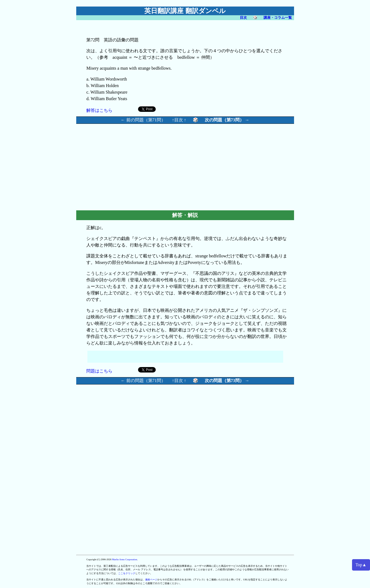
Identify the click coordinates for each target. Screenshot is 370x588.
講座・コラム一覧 (278, 18)
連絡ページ (151, 580)
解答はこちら (99, 110)
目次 (243, 18)
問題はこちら (99, 371)
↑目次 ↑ (179, 120)
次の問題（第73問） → (227, 120)
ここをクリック (127, 573)
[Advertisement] (139, 166)
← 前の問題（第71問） (143, 120)
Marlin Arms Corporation (125, 559)
